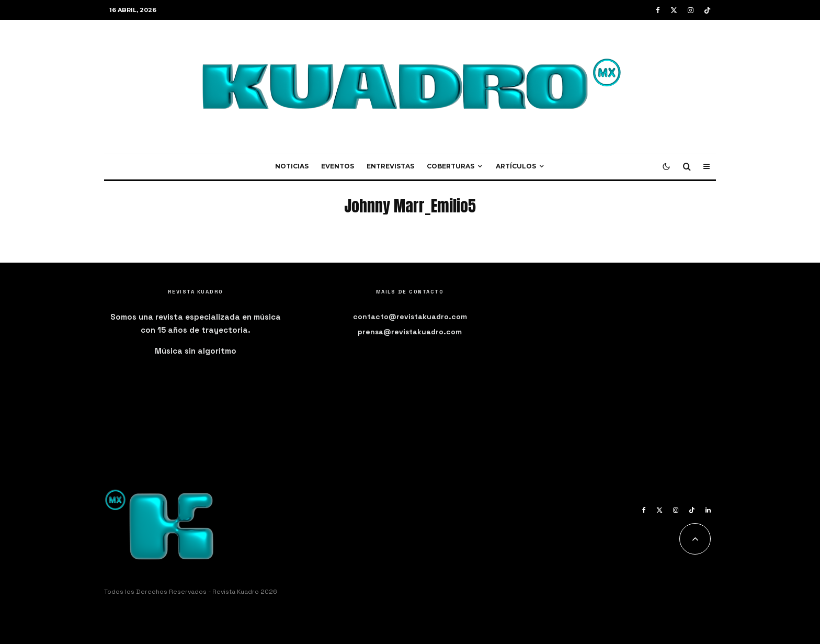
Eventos (338, 166)
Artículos (516, 166)
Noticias (292, 166)
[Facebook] (658, 10)
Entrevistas (390, 166)
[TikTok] (707, 10)
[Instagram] (691, 10)
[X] (674, 10)
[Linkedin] (708, 510)
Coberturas (451, 166)
